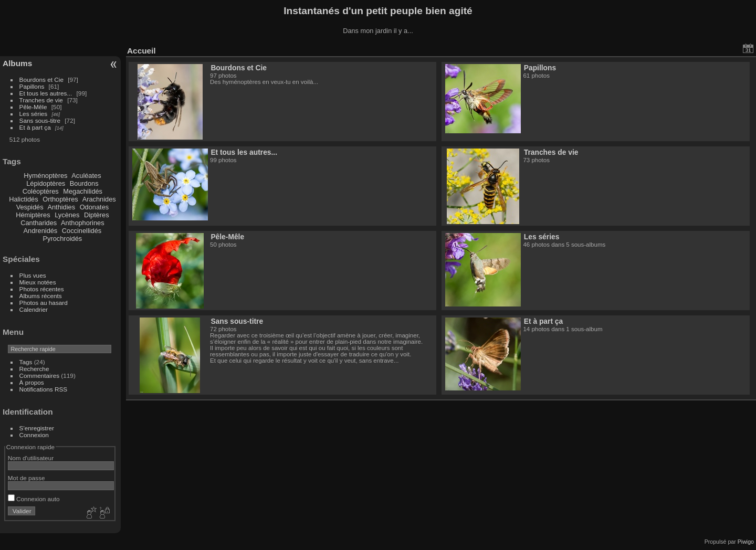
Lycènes (67, 215)
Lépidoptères (46, 183)
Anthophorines (83, 223)
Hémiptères (33, 215)
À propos (32, 382)
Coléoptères (41, 191)
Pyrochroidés (63, 239)
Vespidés (30, 207)
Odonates (94, 207)
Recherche (34, 369)
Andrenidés (41, 231)
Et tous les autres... (46, 93)
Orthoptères (60, 199)
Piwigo (746, 542)
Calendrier (34, 309)
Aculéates (86, 176)
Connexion (34, 435)
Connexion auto (34, 499)
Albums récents (41, 296)
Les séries (34, 114)
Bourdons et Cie (41, 80)
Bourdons (84, 183)
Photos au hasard (44, 303)
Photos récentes (42, 289)
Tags (26, 362)
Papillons (32, 86)
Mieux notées (38, 282)
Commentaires (40, 376)
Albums (17, 63)
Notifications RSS (44, 389)
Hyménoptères (45, 176)
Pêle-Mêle (33, 107)
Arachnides (99, 199)
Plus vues (33, 275)
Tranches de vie (41, 100)
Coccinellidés (82, 231)
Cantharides (39, 223)
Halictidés (23, 199)
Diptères (97, 215)
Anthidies (61, 207)
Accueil (141, 51)
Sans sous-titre (40, 120)
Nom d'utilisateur (31, 458)
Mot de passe (27, 478)
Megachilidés (83, 191)
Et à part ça (35, 127)
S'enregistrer (37, 428)
